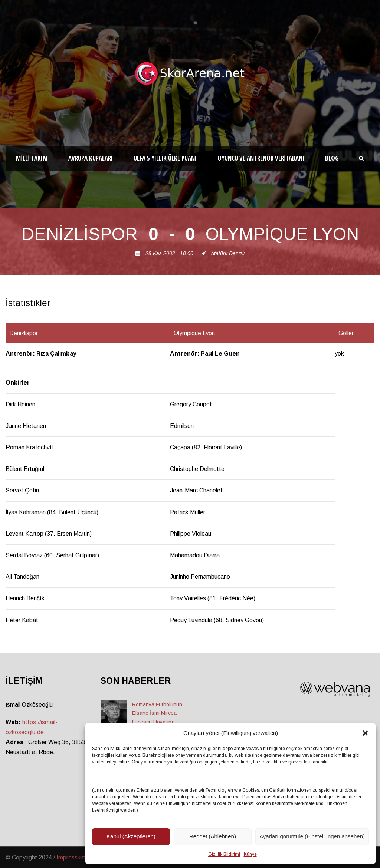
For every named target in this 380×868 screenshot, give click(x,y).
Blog (332, 158)
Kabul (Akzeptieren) (131, 836)
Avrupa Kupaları (91, 158)
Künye (250, 854)
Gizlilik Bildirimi (224, 854)
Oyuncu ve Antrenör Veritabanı (261, 158)
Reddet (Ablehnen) (213, 836)
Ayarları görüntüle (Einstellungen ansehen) (312, 836)
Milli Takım (32, 158)
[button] (365, 733)
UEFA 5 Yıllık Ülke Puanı (165, 158)
